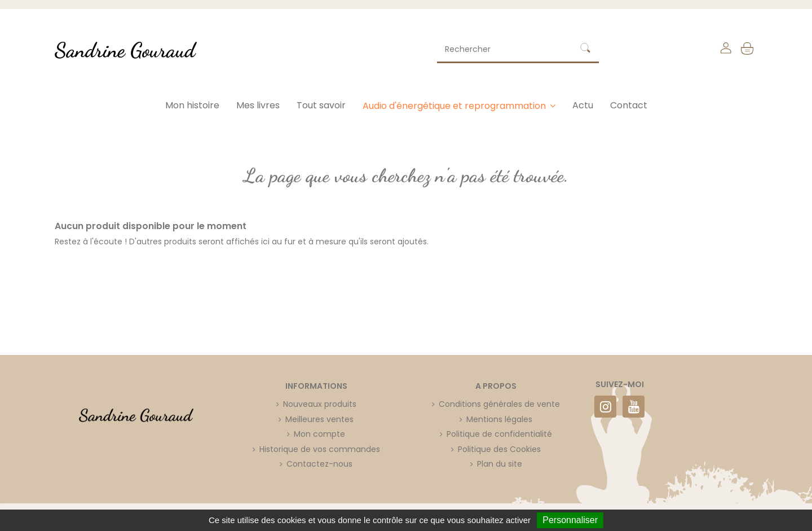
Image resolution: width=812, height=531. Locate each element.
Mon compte (319, 434)
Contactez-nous (319, 464)
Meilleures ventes (319, 419)
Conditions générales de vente (499, 404)
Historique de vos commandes (320, 449)
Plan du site (500, 464)
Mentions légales (499, 419)
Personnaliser (570, 520)
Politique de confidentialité (499, 434)
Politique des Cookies (499, 449)
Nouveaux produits (320, 404)
